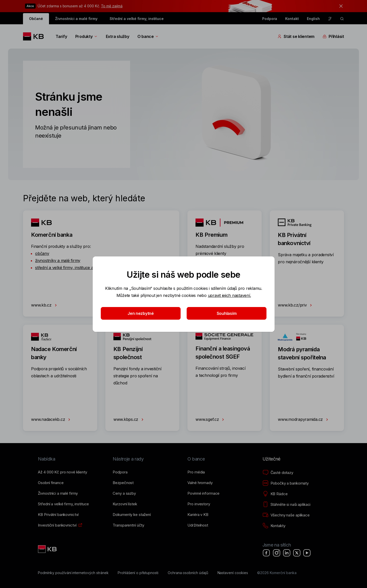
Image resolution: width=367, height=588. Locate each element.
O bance (148, 36)
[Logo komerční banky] (35, 36)
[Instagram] (277, 553)
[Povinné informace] (203, 493)
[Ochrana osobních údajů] (188, 573)
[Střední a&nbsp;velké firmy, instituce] (63, 504)
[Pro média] (196, 472)
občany (42, 253)
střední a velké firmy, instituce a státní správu (77, 268)
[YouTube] (307, 553)
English (313, 19)
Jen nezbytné (141, 313)
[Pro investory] (199, 504)
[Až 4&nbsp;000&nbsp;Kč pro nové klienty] (62, 472)
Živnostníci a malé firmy (76, 19)
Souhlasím (226, 313)
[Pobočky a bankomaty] (286, 483)
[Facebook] (266, 553)
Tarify (61, 36)
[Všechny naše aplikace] (286, 515)
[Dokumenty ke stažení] (132, 515)
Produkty (87, 36)
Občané (36, 19)
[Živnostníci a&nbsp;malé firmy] (58, 493)
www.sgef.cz (211, 420)
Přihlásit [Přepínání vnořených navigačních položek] (333, 36)
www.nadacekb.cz (52, 420)
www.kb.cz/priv (296, 305)
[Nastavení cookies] (233, 573)
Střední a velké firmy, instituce (137, 19)
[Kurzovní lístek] (125, 504)
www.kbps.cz (129, 420)
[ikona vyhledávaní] (342, 19)
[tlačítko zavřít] (340, 6)
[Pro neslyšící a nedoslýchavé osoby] (330, 19)
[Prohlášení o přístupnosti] (138, 573)
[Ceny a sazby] (124, 493)
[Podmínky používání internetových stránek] (73, 573)
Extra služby (118, 36)
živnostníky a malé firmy (58, 260)
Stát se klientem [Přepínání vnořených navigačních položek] (296, 36)
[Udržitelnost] (198, 525)
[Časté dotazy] (278, 473)
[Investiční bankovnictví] (57, 525)
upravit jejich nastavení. (229, 295)
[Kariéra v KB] (198, 515)
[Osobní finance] (51, 483)
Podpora (270, 19)
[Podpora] (120, 472)
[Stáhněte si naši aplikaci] (287, 505)
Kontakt (292, 19)
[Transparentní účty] (128, 525)
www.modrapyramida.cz (304, 420)
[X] (297, 553)
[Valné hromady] (200, 483)
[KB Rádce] (275, 494)
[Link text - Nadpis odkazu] (48, 549)
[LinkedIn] (287, 553)
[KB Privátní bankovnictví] (58, 515)
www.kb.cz (45, 305)
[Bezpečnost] (123, 483)
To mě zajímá (112, 6)
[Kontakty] (274, 526)
